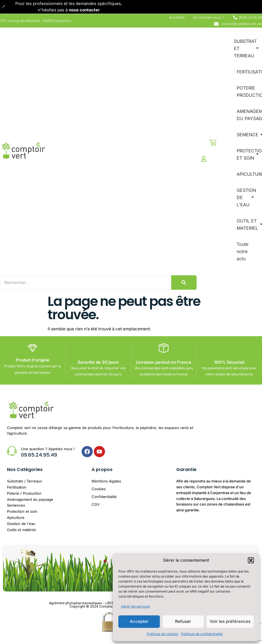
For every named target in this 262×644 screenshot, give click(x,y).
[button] (251, 560)
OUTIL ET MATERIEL (248, 224)
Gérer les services (135, 606)
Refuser (183, 621)
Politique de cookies (162, 634)
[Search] (88, 282)
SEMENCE (248, 135)
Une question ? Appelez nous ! (48, 449)
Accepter (139, 621)
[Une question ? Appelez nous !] (12, 451)
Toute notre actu (243, 251)
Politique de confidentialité (202, 634)
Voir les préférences (230, 621)
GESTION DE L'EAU (246, 197)
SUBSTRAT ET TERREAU (246, 48)
